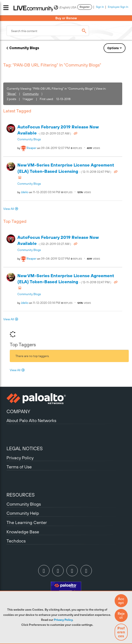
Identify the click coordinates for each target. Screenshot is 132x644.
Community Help (23, 513)
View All (9, 209)
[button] (121, 601)
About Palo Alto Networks (31, 420)
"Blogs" (12, 94)
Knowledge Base (23, 532)
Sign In (100, 7)
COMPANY (18, 411)
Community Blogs (24, 48)
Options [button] (113, 48)
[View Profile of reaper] (32, 148)
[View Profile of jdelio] (25, 192)
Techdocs (16, 541)
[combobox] (48, 31)
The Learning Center (27, 522)
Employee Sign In (118, 7)
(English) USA (65, 8)
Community (31, 94)
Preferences (121, 632)
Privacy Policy (63, 620)
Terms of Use (19, 467)
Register (85, 7)
